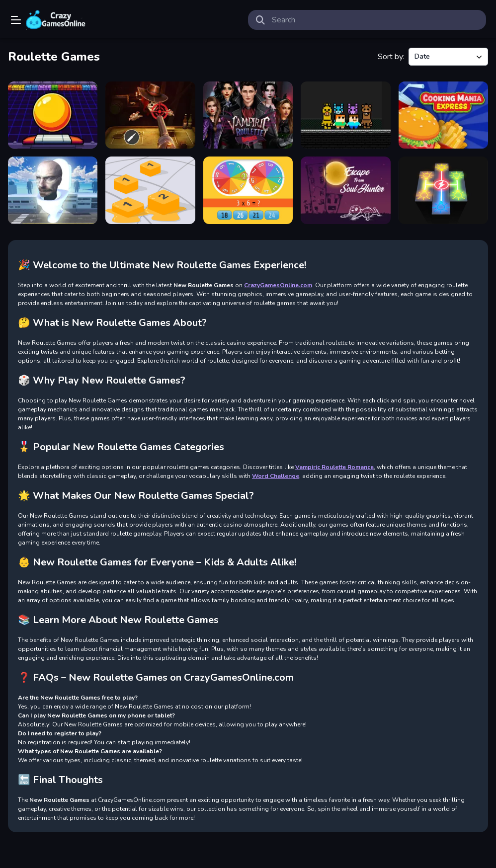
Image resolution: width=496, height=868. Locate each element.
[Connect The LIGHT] (443, 190)
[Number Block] (150, 190)
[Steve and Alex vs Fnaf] (345, 115)
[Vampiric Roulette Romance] (248, 115)
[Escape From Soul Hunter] (345, 190)
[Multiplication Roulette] (248, 190)
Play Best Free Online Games (56, 20)
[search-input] (375, 20)
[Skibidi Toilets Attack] (53, 190)
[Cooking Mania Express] (443, 115)
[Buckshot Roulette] (150, 115)
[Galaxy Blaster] (53, 115)
